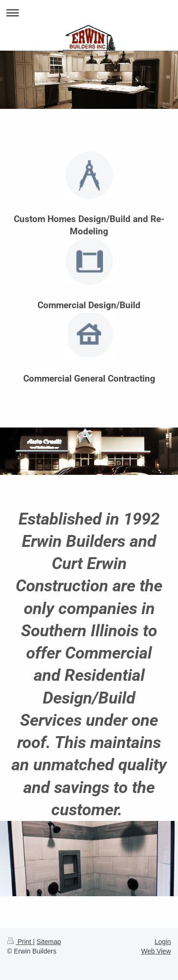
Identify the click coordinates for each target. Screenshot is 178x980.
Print (20, 942)
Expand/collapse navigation (89, 13)
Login (163, 942)
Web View (156, 951)
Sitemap (49, 942)
